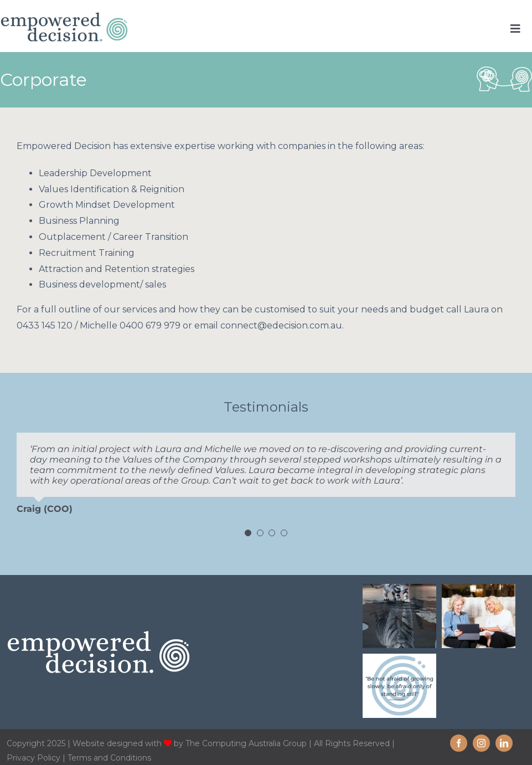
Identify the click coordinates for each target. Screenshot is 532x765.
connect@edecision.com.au (281, 325)
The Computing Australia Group (246, 743)
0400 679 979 (150, 325)
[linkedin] (504, 743)
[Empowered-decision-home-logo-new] (64, 16)
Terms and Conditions (109, 758)
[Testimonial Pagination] (248, 533)
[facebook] (459, 743)
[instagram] (481, 743)
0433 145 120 (45, 325)
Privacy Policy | (37, 758)
